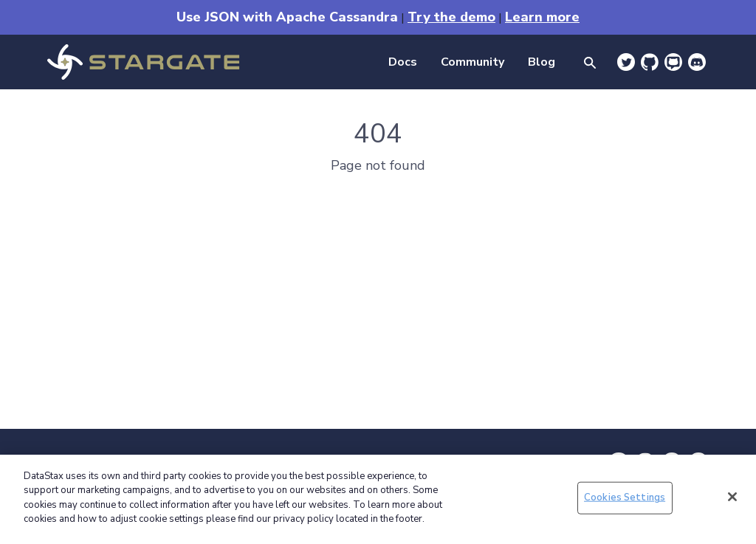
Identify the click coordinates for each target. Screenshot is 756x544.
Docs (403, 62)
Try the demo (451, 17)
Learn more (542, 17)
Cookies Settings (625, 497)
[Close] (732, 497)
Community (472, 62)
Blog (542, 62)
